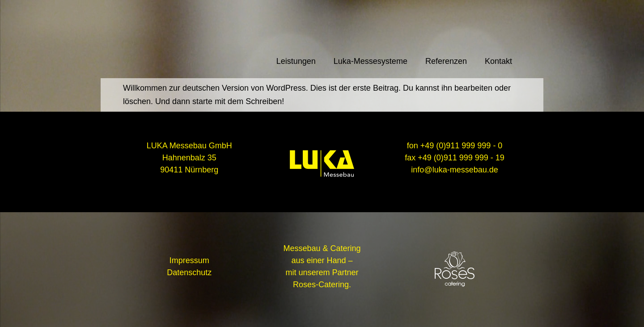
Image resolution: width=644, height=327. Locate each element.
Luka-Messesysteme (371, 61)
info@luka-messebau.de (454, 170)
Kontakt (498, 61)
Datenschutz (189, 272)
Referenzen (446, 61)
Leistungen (296, 61)
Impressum (189, 260)
